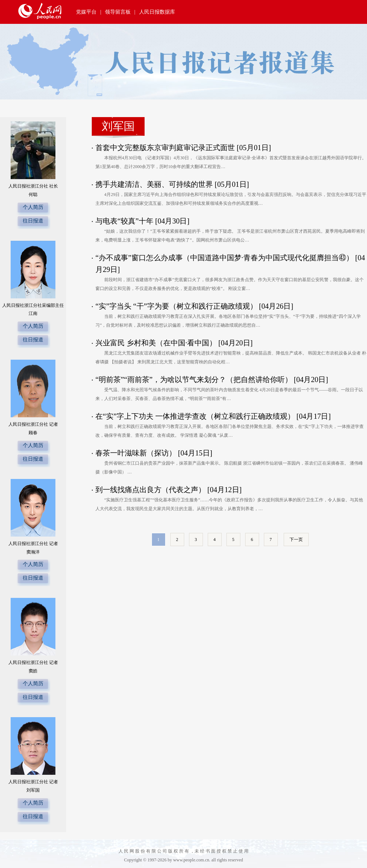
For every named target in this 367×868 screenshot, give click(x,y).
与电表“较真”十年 (125, 221)
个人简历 (33, 207)
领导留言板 (118, 12)
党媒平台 (86, 12)
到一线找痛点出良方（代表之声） (151, 490)
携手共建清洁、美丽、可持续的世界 (155, 184)
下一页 (296, 540)
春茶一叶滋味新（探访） (137, 453)
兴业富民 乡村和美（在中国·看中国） (157, 343)
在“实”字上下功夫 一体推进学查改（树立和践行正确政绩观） (196, 416)
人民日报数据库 (157, 12)
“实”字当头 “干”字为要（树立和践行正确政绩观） (177, 306)
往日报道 (33, 221)
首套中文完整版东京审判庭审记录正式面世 (166, 148)
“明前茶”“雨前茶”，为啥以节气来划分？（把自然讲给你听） (195, 379)
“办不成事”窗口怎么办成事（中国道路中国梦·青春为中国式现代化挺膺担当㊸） (225, 258)
